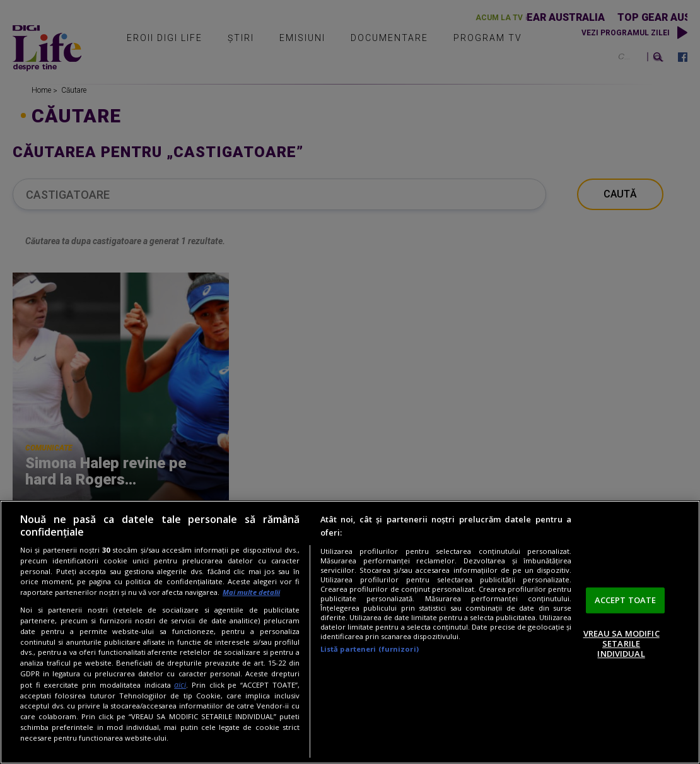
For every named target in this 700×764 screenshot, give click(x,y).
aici (180, 685)
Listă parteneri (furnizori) (370, 649)
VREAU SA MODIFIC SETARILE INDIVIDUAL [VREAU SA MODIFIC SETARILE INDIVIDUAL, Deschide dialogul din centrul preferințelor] (621, 644)
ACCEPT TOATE (626, 600)
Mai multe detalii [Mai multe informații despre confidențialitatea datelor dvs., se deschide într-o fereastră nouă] (251, 592)
